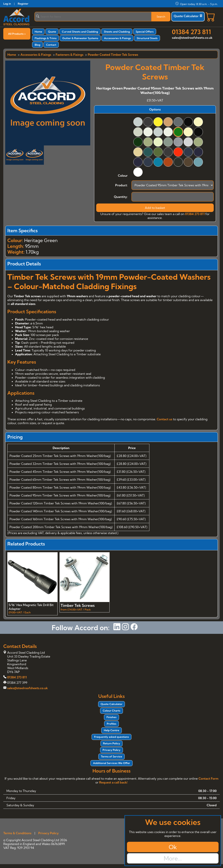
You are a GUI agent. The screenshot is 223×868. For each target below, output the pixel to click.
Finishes (111, 717)
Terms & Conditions (17, 833)
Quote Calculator (188, 16)
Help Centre (111, 730)
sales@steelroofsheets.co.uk (192, 38)
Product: (121, 185)
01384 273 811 (192, 32)
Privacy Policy (111, 750)
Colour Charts (111, 711)
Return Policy (111, 743)
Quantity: (121, 197)
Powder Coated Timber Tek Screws (113, 55)
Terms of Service (111, 757)
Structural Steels (147, 38)
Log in (7, 4)
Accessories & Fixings (117, 38)
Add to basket (155, 208)
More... (173, 858)
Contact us (164, 419)
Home (38, 32)
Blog (37, 45)
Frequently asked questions (111, 737)
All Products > (17, 34)
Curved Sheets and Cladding (80, 32)
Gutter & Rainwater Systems (80, 38)
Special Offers (145, 32)
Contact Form (208, 778)
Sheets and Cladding (117, 32)
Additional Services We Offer (111, 763)
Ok (173, 847)
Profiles (111, 724)
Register (23, 4)
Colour (123, 176)
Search (161, 17)
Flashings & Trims (46, 38)
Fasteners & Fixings (69, 55)
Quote (52, 32)
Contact (51, 45)
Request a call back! (113, 782)
